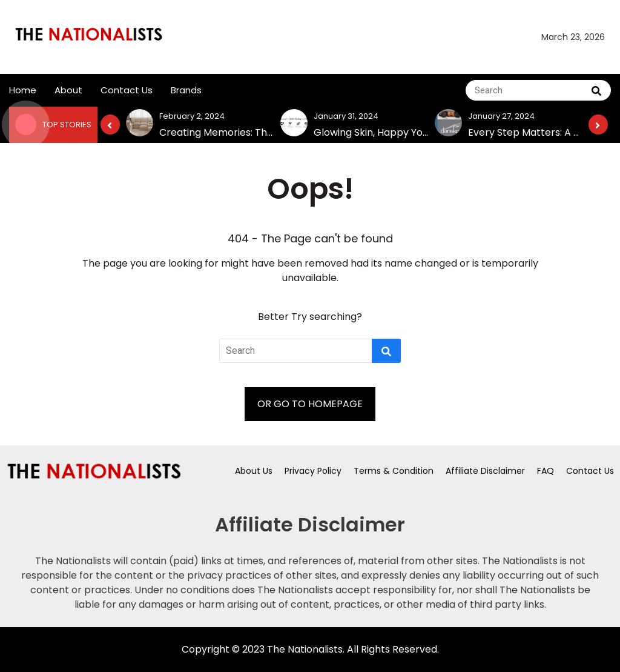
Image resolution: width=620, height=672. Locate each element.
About (68, 90)
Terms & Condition (394, 471)
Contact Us (127, 90)
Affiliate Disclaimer (485, 471)
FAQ (546, 471)
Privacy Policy (313, 471)
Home (23, 90)
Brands (186, 90)
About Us (254, 471)
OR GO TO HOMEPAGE (310, 404)
